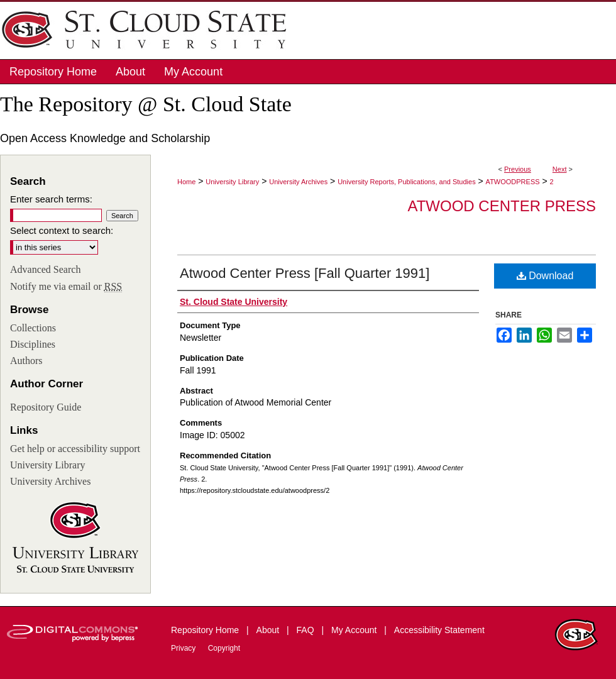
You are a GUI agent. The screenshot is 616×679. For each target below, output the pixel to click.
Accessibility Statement (439, 630)
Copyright (224, 648)
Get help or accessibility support (75, 449)
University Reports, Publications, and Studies (407, 182)
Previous (518, 169)
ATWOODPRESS (513, 182)
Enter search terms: (51, 199)
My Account (355, 630)
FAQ (307, 630)
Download (545, 276)
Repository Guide (46, 407)
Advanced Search (45, 269)
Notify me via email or (66, 287)
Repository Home (206, 630)
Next (560, 169)
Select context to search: (62, 230)
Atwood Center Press (502, 206)
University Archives (298, 182)
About (269, 630)
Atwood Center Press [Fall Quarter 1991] (305, 273)
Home (186, 182)
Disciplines (33, 344)
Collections (33, 328)
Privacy (184, 648)
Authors (26, 361)
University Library (232, 182)
